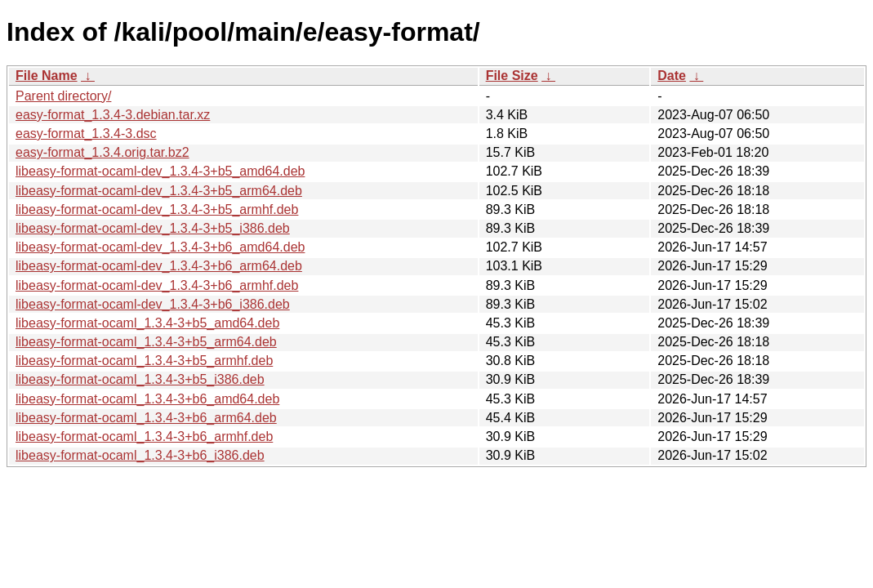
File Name (47, 76)
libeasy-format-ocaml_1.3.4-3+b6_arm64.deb (146, 418)
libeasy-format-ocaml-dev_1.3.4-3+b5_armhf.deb (157, 209)
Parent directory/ (63, 96)
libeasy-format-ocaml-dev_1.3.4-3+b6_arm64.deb (159, 266)
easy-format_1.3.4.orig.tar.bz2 (102, 152)
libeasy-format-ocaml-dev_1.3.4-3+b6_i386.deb (153, 304)
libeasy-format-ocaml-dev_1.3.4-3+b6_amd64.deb (160, 247)
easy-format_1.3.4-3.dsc (86, 134)
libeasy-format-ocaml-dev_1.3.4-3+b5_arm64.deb (159, 191)
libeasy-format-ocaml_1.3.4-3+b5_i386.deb (140, 379)
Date (672, 76)
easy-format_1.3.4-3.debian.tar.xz (113, 115)
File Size (512, 76)
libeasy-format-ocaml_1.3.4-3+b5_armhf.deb (144, 361)
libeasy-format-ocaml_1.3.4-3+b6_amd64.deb (147, 399)
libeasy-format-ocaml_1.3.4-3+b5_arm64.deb (146, 342)
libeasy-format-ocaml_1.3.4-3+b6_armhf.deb (144, 437)
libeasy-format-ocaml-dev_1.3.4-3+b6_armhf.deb (157, 285)
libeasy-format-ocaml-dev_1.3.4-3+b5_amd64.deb (160, 171)
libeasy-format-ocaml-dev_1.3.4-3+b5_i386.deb (153, 228)
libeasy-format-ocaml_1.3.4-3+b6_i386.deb (140, 455)
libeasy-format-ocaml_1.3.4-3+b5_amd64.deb (147, 323)
